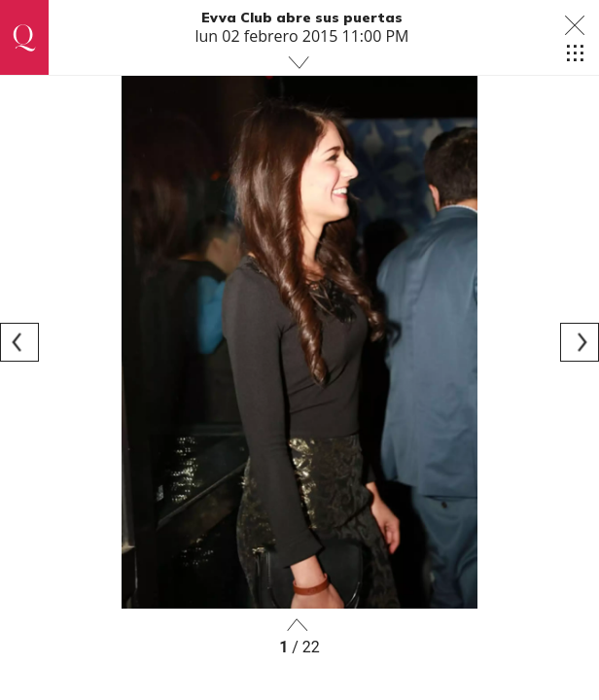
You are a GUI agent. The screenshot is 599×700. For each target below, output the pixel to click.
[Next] (580, 342)
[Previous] (19, 342)
